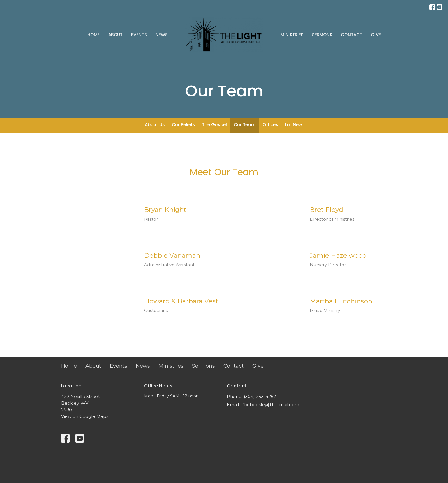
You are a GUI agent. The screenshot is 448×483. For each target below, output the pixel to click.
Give (376, 35)
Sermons (322, 35)
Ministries (292, 35)
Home (94, 35)
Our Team (245, 125)
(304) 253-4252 (260, 396)
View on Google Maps (85, 416)
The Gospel (214, 125)
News (162, 35)
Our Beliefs (183, 125)
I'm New (294, 125)
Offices (270, 125)
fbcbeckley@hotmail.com (271, 405)
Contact (352, 35)
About (115, 35)
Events (139, 35)
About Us (155, 125)
